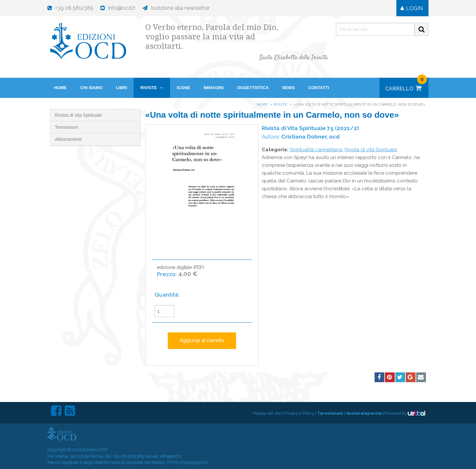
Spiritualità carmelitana (316, 150)
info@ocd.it (171, 456)
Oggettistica (253, 88)
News (289, 88)
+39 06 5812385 (128, 456)
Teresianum (67, 127)
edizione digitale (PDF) (181, 274)
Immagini (213, 88)
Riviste (149, 88)
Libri (122, 88)
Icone (184, 88)
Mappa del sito (267, 413)
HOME (60, 88)
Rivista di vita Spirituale (79, 115)
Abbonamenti (68, 139)
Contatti (319, 88)
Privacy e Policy (299, 413)
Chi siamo (92, 88)
